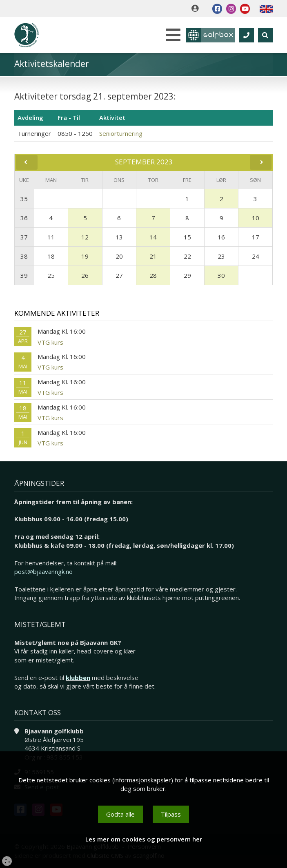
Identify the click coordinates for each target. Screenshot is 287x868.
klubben (78, 678)
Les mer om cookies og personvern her (144, 839)
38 (24, 256)
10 (256, 218)
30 (221, 275)
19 (85, 256)
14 (153, 237)
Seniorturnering (121, 133)
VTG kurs (50, 342)
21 (153, 256)
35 (24, 199)
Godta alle (120, 814)
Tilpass (171, 814)
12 (85, 237)
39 (24, 275)
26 (85, 275)
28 (153, 275)
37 (24, 237)
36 (24, 218)
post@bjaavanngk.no (43, 571)
